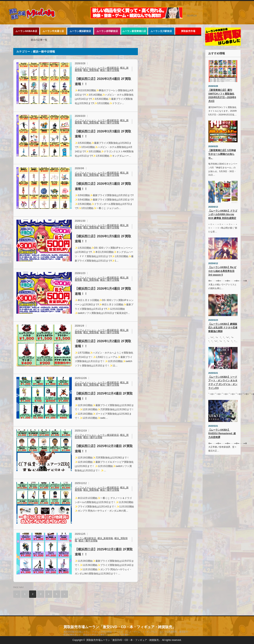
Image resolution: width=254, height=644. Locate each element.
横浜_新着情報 (105, 538)
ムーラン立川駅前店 (161, 31)
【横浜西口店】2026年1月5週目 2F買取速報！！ (103, 239)
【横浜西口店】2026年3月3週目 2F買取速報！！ (103, 134)
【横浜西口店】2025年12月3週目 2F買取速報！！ (104, 449)
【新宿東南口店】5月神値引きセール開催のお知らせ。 (222, 154)
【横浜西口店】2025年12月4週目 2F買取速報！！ (104, 396)
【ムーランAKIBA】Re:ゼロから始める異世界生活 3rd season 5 (222, 271)
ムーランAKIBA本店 (26, 31)
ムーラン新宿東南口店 (134, 31)
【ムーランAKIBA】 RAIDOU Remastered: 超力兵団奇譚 (222, 434)
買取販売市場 (188, 31)
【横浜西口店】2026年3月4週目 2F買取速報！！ (103, 81)
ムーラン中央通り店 (53, 31)
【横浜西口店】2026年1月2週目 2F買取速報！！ (103, 344)
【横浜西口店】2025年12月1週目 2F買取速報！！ (104, 552)
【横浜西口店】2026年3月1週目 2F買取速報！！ (103, 186)
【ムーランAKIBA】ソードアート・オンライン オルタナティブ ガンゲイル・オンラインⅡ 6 (223, 382)
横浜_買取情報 (91, 70)
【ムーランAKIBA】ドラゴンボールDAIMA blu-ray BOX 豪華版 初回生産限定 (223, 214)
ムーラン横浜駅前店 (80, 31)
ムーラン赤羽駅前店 (107, 31)
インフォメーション (85, 68)
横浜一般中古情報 (110, 70)
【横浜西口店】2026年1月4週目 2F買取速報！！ (103, 291)
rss (248, 7)
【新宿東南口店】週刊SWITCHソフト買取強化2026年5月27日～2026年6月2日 (222, 96)
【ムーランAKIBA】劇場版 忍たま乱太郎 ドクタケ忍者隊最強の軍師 (223, 328)
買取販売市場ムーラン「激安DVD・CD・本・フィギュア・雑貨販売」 (120, 627)
